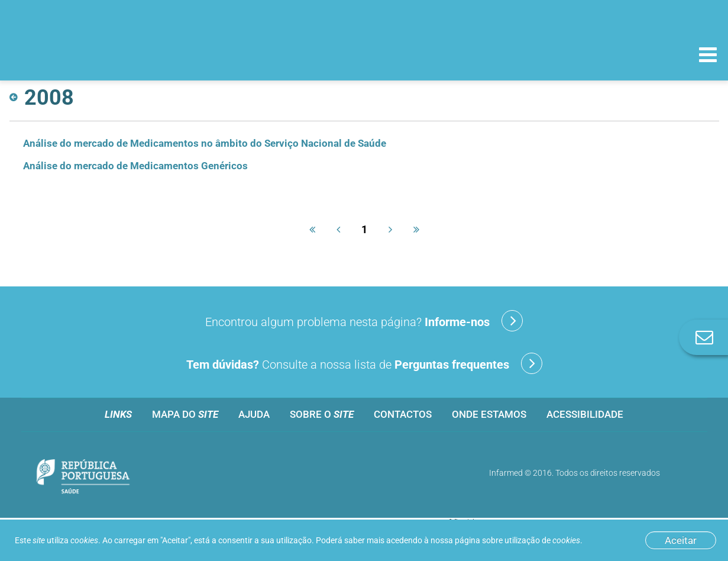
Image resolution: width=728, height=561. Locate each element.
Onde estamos (489, 414)
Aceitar (681, 540)
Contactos (403, 414)
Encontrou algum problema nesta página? (364, 321)
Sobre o (322, 414)
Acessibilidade (585, 414)
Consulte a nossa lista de (364, 363)
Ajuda (254, 414)
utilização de (542, 540)
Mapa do (185, 414)
